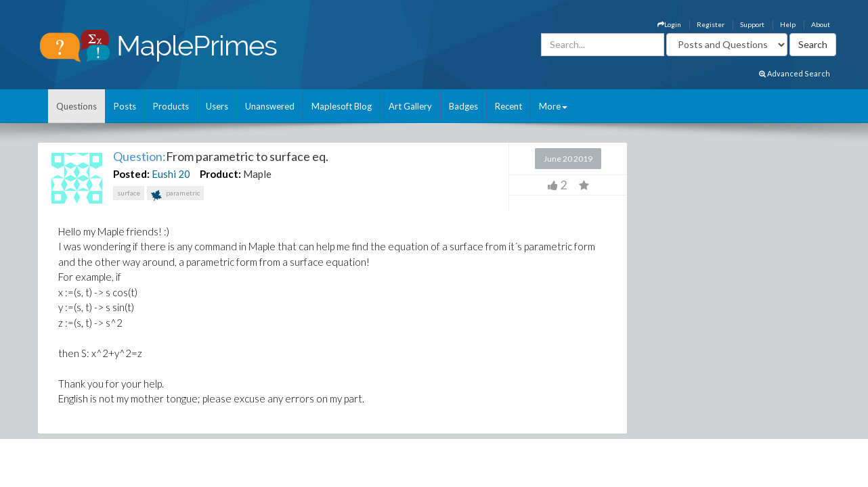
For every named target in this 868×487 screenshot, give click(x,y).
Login (669, 24)
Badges (463, 106)
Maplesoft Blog (342, 106)
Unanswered (270, 106)
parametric (175, 194)
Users (217, 106)
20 (184, 174)
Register (711, 24)
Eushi (164, 174)
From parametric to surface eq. (247, 156)
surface (129, 193)
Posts (125, 106)
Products (171, 106)
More (553, 106)
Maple (257, 174)
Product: (220, 174)
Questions (77, 106)
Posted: (131, 174)
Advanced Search (795, 73)
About (821, 24)
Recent (508, 106)
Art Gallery (410, 106)
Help (788, 24)
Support (752, 24)
